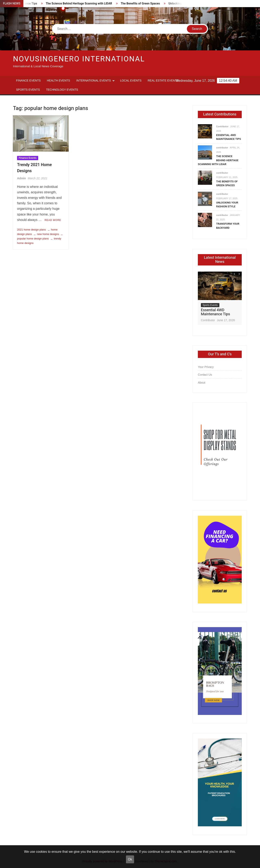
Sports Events (28, 90)
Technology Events (62, 90)
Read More (53, 220)
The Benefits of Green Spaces (144, 4)
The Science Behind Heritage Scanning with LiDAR (82, 4)
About (202, 383)
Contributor (222, 126)
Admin (22, 178)
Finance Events (28, 80)
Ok (130, 859)
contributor (222, 148)
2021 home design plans (31, 230)
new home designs (48, 234)
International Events (93, 80)
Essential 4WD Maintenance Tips (229, 137)
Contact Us (205, 375)
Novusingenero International (79, 59)
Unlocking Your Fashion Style (227, 205)
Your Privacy (206, 367)
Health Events (58, 80)
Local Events (131, 80)
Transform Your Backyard (228, 226)
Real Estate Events (163, 80)
